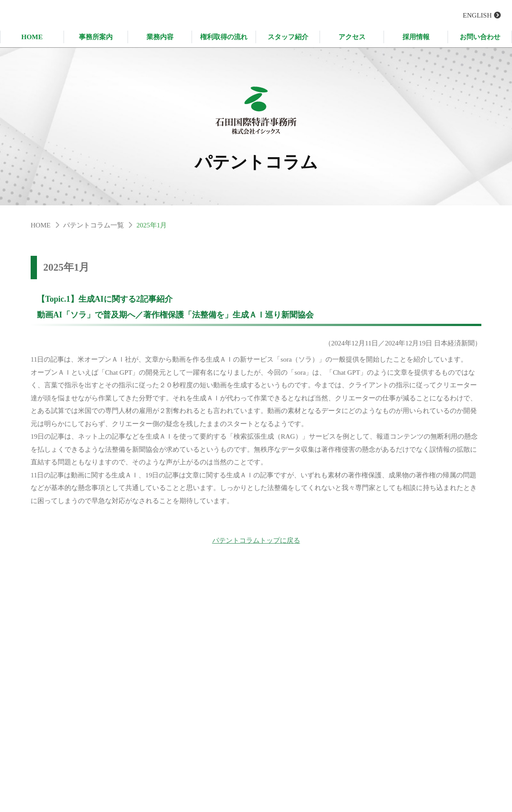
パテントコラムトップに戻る (256, 544)
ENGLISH (477, 15)
